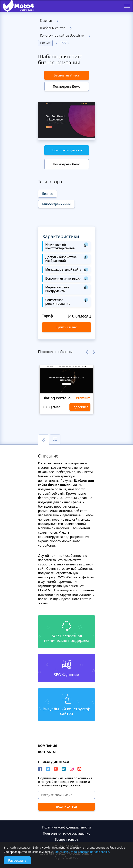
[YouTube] (56, 769)
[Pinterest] (79, 769)
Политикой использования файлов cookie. (82, 852)
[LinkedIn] (64, 769)
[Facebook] (40, 769)
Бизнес (45, 43)
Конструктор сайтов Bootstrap (62, 35)
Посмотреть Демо (66, 87)
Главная (46, 20)
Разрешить (17, 860)
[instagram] (72, 769)
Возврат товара (66, 839)
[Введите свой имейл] (66, 795)
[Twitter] (48, 769)
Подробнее (80, 407)
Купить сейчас (67, 327)
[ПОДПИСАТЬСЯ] (66, 807)
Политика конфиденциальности (66, 827)
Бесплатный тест (66, 75)
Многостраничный (56, 204)
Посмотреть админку (66, 150)
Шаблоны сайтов (53, 28)
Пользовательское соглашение (67, 833)
